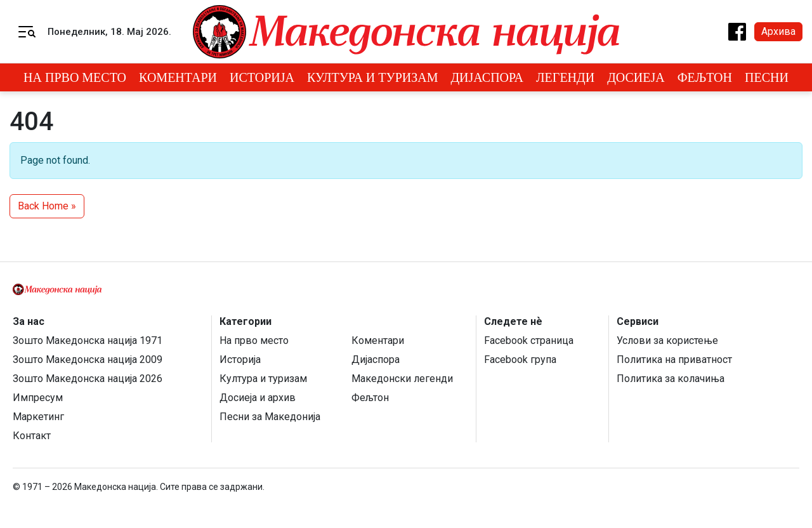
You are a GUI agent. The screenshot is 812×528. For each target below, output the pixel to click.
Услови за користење (667, 340)
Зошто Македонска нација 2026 (88, 379)
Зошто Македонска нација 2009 (88, 360)
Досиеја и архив (258, 398)
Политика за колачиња (671, 379)
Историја (262, 77)
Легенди (565, 77)
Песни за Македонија (270, 417)
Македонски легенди (402, 379)
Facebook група (520, 360)
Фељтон (705, 77)
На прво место (75, 77)
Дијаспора (487, 77)
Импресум (38, 398)
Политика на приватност (674, 360)
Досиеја (636, 77)
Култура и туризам (372, 77)
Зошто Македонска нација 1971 (88, 340)
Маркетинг (38, 417)
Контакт (32, 436)
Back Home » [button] (47, 206)
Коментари (178, 77)
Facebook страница (529, 340)
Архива (778, 31)
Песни (767, 77)
